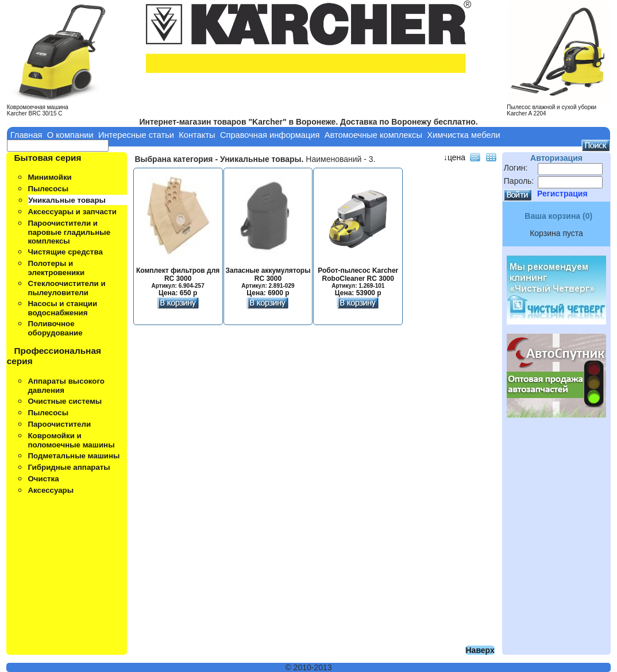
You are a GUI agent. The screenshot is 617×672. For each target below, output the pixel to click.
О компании (70, 135)
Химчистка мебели (464, 135)
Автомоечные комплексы (373, 135)
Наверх (480, 650)
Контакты (197, 135)
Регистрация (562, 194)
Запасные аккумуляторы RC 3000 (268, 279)
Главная (26, 135)
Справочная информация (270, 135)
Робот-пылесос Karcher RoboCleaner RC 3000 (358, 279)
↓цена (454, 157)
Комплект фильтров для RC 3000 (178, 279)
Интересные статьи (136, 135)
